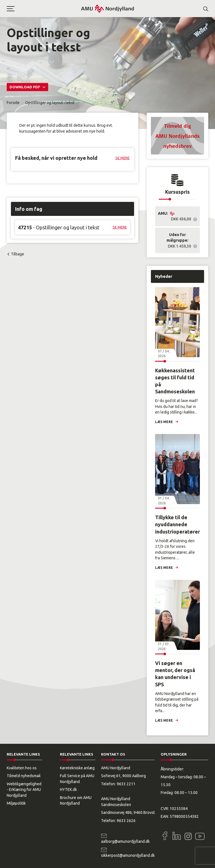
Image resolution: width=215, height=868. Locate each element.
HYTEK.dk (68, 789)
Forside (13, 103)
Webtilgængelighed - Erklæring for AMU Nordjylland (24, 790)
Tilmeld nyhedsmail (24, 776)
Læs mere (164, 422)
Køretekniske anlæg (77, 768)
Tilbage (17, 254)
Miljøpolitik (16, 803)
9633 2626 (126, 821)
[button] (44, 9)
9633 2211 (126, 784)
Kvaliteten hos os (22, 768)
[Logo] (107, 9)
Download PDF (25, 87)
